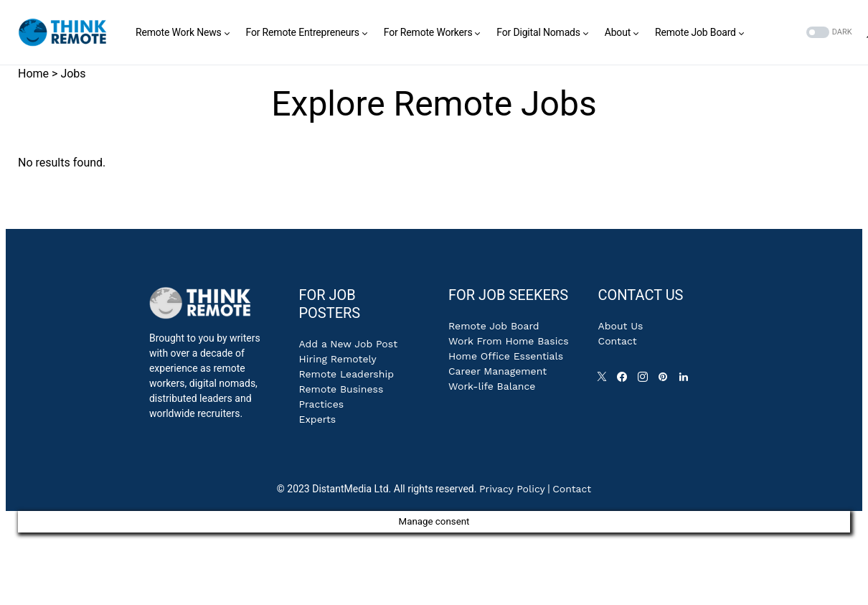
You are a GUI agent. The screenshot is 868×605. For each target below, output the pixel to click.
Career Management (497, 371)
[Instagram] (646, 380)
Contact (618, 341)
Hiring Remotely (337, 359)
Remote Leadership (346, 374)
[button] (828, 33)
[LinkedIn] (687, 380)
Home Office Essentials (506, 356)
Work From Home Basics (509, 341)
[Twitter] (605, 380)
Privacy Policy (512, 489)
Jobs (73, 74)
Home (33, 74)
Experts (317, 419)
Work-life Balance (492, 386)
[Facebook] (625, 380)
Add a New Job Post (348, 344)
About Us (621, 326)
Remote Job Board (494, 326)
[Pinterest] (666, 380)
